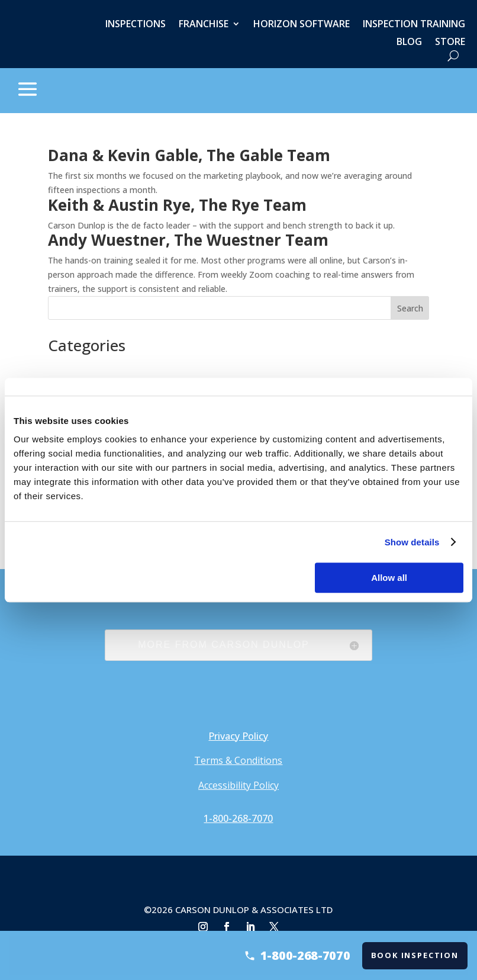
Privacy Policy (238, 736)
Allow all (389, 578)
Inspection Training (414, 25)
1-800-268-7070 (238, 818)
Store (450, 43)
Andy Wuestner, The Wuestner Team (188, 240)
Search (410, 308)
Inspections (136, 25)
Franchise (204, 25)
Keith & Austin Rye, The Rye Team (177, 205)
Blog (409, 43)
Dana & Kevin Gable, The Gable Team (189, 155)
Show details (412, 542)
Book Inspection (418, 955)
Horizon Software (302, 25)
